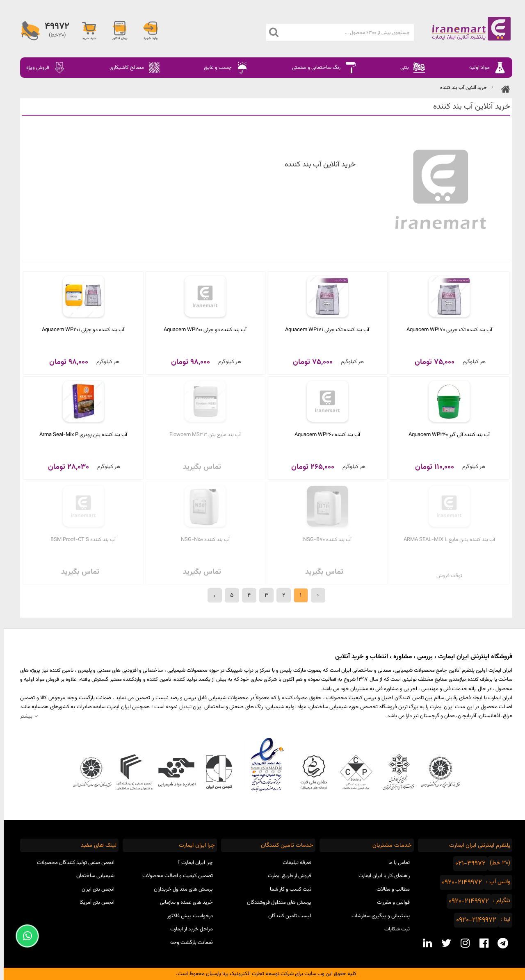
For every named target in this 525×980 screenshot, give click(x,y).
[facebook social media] (480, 943)
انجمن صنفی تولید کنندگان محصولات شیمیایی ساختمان (72, 870)
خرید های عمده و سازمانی (183, 903)
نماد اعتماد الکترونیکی (263, 765)
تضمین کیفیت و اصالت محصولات (174, 876)
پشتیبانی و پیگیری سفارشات (377, 916)
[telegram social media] (499, 943)
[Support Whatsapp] (24, 936)
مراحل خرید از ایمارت (188, 929)
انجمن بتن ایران (94, 889)
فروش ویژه (42, 68)
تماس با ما (395, 863)
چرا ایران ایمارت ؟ (192, 863)
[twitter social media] (443, 943)
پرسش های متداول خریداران (180, 889)
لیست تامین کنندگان (286, 916)
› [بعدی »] (211, 596)
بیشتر (23, 716)
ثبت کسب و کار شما (287, 889)
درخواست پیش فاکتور (186, 916)
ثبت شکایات (393, 929)
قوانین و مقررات (390, 903)
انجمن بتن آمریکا (93, 903)
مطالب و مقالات (389, 889)
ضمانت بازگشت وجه (188, 943)
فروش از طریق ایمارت (286, 876)
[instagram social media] (461, 943)
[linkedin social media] (424, 943)
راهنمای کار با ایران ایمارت (380, 876)
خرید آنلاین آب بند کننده (460, 88)
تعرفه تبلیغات (293, 863)
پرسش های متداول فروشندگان (275, 903)
